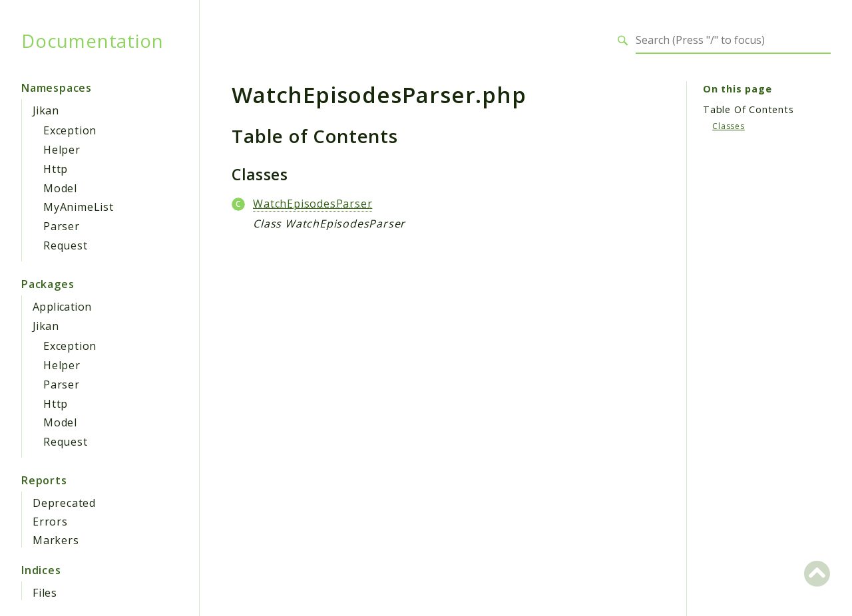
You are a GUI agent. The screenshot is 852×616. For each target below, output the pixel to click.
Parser (62, 226)
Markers (56, 540)
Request (66, 245)
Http (56, 169)
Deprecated (64, 503)
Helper (62, 150)
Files (45, 593)
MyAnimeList (79, 207)
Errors (50, 522)
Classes (729, 126)
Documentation (92, 41)
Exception (70, 130)
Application (62, 307)
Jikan (46, 110)
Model (60, 188)
